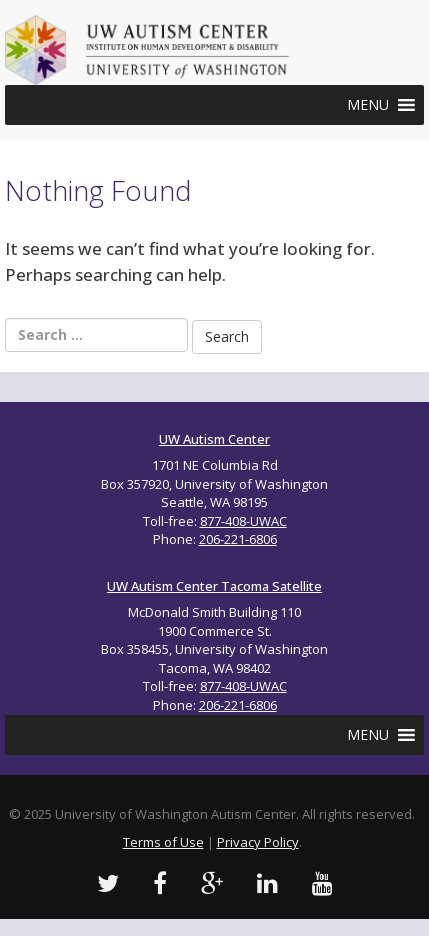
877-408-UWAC (243, 521)
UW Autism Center (214, 439)
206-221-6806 (238, 539)
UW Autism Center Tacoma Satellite (214, 586)
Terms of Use (163, 842)
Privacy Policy (258, 842)
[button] (368, 105)
